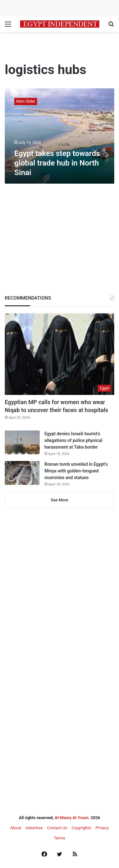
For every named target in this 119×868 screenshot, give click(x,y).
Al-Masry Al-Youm (72, 818)
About (16, 828)
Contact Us (57, 828)
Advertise (34, 828)
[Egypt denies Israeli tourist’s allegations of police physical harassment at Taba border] (22, 442)
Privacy (102, 828)
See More (60, 500)
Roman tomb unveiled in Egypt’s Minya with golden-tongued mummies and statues (76, 471)
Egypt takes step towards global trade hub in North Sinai (57, 163)
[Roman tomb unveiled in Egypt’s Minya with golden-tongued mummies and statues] (22, 473)
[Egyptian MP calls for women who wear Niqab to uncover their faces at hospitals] (60, 354)
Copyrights (81, 828)
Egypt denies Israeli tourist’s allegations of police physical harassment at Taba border (73, 440)
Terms (60, 838)
